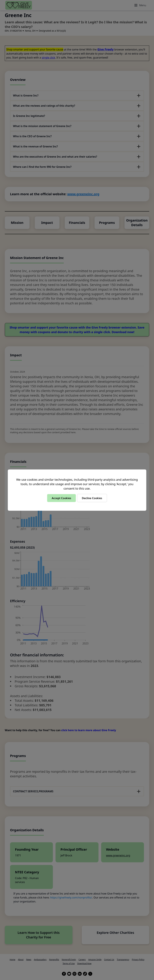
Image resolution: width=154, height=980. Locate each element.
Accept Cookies (61, 498)
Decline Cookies (92, 498)
